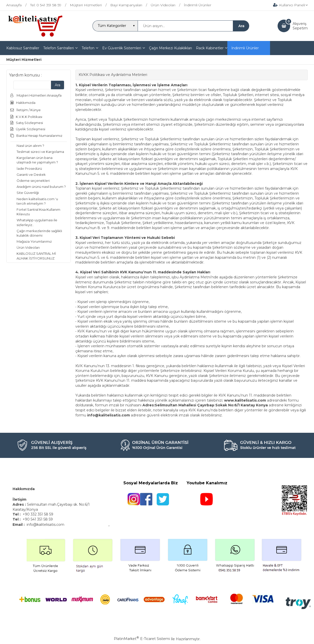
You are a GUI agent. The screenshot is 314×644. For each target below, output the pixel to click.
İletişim (20, 499)
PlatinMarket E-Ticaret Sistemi (142, 639)
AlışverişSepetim (300, 26)
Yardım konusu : (25, 75)
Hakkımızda (24, 489)
